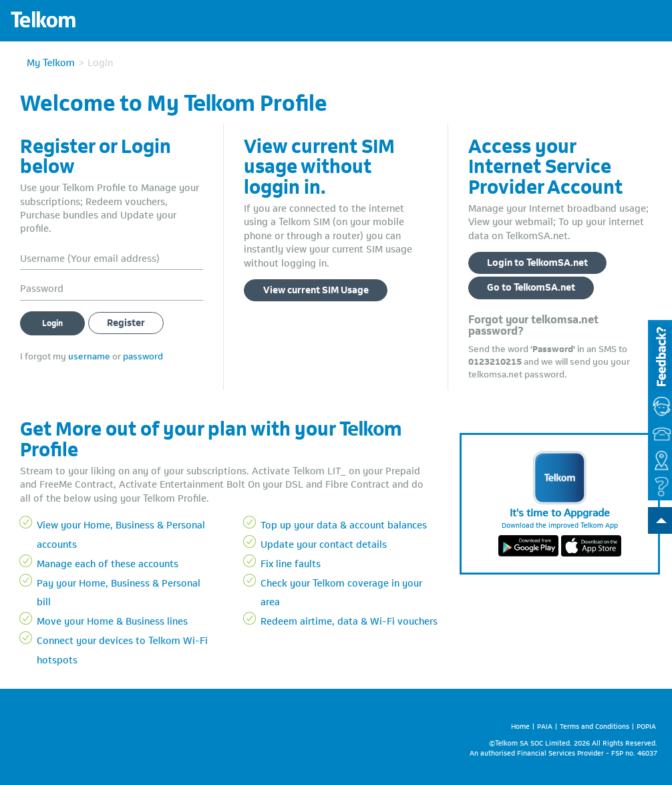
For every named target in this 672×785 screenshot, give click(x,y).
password (143, 355)
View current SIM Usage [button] (316, 289)
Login (52, 322)
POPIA (646, 725)
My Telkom (51, 61)
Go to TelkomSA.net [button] (531, 286)
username (89, 355)
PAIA (545, 725)
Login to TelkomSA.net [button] (537, 261)
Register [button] (126, 321)
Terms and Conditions (595, 725)
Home (520, 725)
